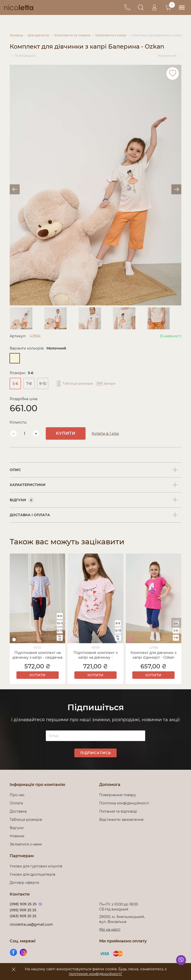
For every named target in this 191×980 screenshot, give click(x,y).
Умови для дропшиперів (33, 874)
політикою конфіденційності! (95, 974)
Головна (16, 35)
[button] (176, 623)
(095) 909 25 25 (23, 910)
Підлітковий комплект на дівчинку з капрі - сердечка (37, 655)
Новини (17, 836)
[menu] (182, 8)
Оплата (16, 803)
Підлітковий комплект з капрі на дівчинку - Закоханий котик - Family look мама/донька (95, 655)
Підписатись (96, 753)
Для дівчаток (39, 35)
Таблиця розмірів (26, 820)
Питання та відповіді (118, 811)
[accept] (13, 969)
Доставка (18, 811)
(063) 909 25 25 (23, 916)
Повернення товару (118, 795)
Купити (66, 433)
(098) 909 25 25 (23, 904)
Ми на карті (110, 929)
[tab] (95, 470)
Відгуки (17, 828)
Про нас (17, 795)
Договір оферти (24, 883)
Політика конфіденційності (125, 803)
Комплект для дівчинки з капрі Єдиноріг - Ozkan (153, 655)
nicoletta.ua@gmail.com (31, 924)
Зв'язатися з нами (26, 844)
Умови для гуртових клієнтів (36, 866)
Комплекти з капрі (111, 35)
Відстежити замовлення (121, 820)
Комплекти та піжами (72, 35)
